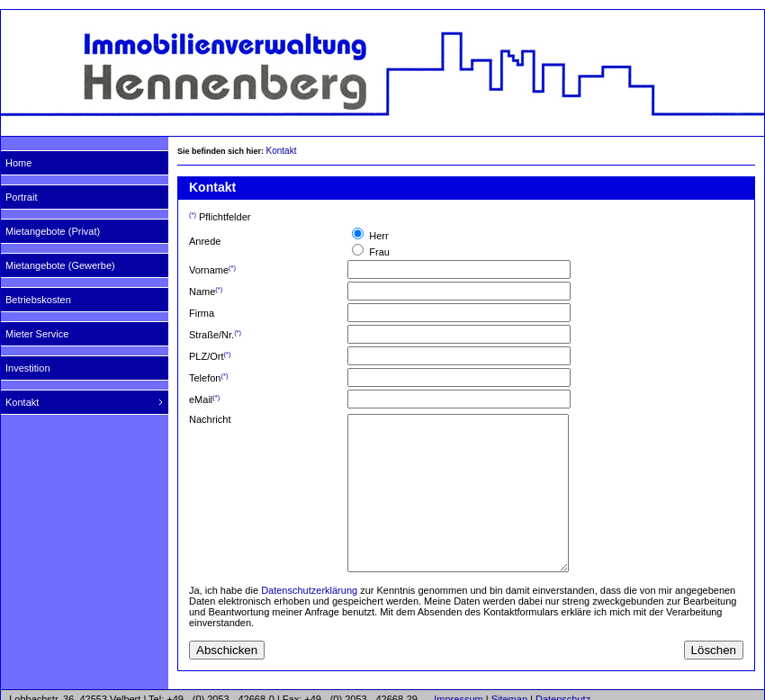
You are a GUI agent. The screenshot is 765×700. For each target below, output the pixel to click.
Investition (28, 368)
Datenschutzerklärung (309, 590)
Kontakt (22, 402)
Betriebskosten (38, 300)
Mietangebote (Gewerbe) (60, 265)
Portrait (21, 197)
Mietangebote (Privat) (53, 231)
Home (18, 163)
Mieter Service (37, 334)
